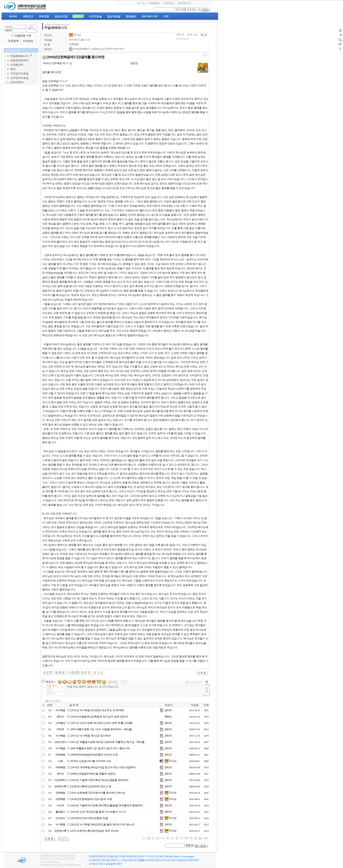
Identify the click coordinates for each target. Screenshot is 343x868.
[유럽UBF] (113, 856)
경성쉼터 (131, 16)
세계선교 (28, 16)
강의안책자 (17, 82)
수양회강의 (17, 65)
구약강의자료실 (19, 73)
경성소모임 (61, 16)
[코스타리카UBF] (166, 860)
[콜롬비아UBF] (146, 860)
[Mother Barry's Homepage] (179, 856)
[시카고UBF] (157, 856)
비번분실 (169, 3)
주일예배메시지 (19, 56)
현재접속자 (184, 3)
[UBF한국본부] (98, 856)
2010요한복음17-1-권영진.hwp (87, 49)
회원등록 (154, 3)
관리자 (168, 710)
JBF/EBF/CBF (150, 16)
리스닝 (75, 35)
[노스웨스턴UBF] (127, 860)
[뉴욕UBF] (95, 860)
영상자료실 (114, 16)
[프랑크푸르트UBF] (188, 860)
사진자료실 (95, 16)
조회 (206, 705)
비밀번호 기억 (23, 36)
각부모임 (44, 16)
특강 (13, 69)
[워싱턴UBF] (109, 860)
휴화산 (168, 717)
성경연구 (78, 16)
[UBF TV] (143, 856)
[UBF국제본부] (129, 856)
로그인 (141, 3)
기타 (166, 16)
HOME (13, 16)
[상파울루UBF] (113, 864)
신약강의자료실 (19, 78)
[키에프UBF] (96, 864)
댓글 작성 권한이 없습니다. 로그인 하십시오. (136, 690)
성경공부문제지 (19, 60)
